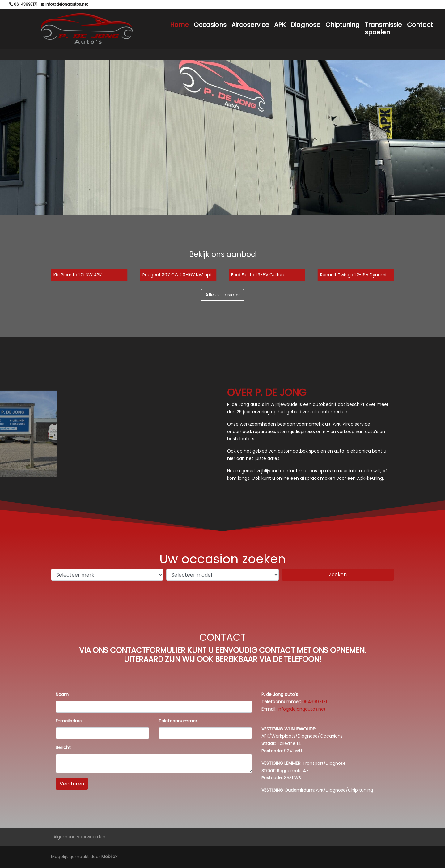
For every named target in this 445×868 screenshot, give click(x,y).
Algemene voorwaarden (79, 837)
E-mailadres (69, 721)
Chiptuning (343, 25)
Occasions (210, 25)
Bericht (63, 747)
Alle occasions (222, 295)
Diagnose (305, 25)
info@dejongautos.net (302, 709)
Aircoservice (250, 25)
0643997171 (315, 702)
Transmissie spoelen (383, 28)
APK (280, 25)
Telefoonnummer (178, 721)
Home (179, 25)
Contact (420, 25)
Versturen (72, 784)
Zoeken (338, 574)
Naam (62, 694)
